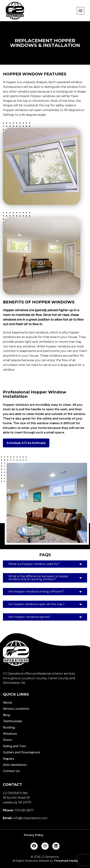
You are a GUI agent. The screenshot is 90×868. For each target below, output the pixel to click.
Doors (7, 740)
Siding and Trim (14, 746)
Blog (6, 715)
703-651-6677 (24, 810)
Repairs (9, 759)
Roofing (9, 728)
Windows (10, 734)
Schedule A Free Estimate (26, 443)
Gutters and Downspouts (22, 752)
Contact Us (11, 771)
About (8, 703)
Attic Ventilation (15, 765)
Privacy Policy (34, 835)
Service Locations (16, 709)
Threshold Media (66, 861)
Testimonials (12, 721)
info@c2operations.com (30, 818)
